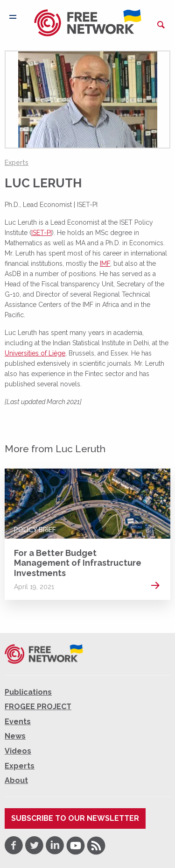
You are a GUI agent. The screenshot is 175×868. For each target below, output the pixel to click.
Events (18, 722)
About (16, 780)
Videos (18, 751)
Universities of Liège (35, 353)
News (15, 736)
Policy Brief (35, 530)
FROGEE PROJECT (38, 707)
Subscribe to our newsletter (75, 818)
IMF (105, 263)
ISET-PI (42, 233)
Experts (17, 163)
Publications (28, 692)
